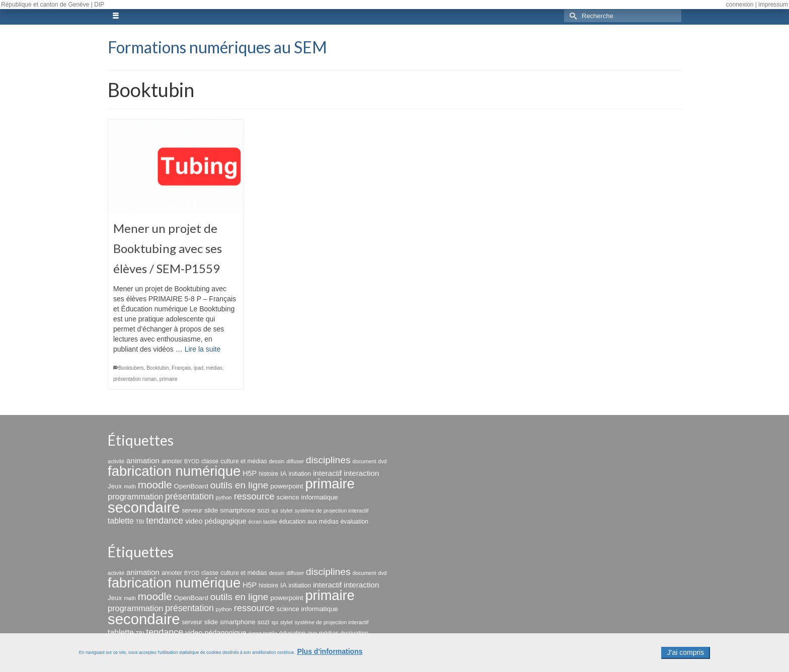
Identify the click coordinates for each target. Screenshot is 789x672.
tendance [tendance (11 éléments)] (165, 521)
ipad (199, 368)
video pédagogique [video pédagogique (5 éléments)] (216, 521)
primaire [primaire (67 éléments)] (330, 484)
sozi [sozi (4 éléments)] (264, 510)
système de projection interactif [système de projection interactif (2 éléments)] (331, 511)
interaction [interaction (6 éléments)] (361, 473)
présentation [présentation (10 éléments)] (189, 496)
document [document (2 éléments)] (365, 461)
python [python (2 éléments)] (224, 497)
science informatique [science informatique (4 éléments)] (307, 497)
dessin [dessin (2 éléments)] (277, 461)
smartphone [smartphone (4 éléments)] (238, 510)
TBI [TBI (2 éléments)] (140, 522)
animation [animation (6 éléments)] (143, 460)
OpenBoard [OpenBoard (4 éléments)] (191, 486)
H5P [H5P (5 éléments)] (250, 473)
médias (214, 368)
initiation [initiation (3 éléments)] (300, 474)
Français (181, 368)
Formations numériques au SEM (217, 47)
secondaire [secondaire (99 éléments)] (144, 507)
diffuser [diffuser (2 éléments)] (295, 461)
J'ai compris (686, 656)
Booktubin (157, 368)
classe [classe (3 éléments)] (210, 461)
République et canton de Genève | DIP (53, 5)
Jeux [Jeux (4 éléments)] (115, 486)
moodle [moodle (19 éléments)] (155, 485)
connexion (740, 5)
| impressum (772, 5)
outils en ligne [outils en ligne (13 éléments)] (239, 485)
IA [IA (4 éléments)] (284, 474)
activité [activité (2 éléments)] (116, 461)
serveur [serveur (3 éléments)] (192, 511)
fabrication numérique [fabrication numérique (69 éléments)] (174, 471)
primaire (169, 379)
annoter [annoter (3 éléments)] (172, 461)
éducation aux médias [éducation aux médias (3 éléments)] (309, 522)
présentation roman (135, 379)
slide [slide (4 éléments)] (211, 510)
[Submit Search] (572, 16)
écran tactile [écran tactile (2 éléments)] (262, 522)
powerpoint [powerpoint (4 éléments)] (287, 486)
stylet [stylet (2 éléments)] (287, 511)
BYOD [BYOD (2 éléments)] (192, 461)
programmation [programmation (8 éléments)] (135, 496)
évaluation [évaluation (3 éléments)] (354, 522)
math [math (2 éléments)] (130, 486)
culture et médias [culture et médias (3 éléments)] (244, 461)
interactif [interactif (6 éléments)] (327, 473)
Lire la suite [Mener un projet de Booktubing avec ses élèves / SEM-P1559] (203, 349)
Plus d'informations (330, 655)
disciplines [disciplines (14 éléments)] (328, 460)
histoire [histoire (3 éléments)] (268, 474)
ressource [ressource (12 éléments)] (254, 496)
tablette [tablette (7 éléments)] (121, 521)
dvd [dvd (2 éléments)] (382, 461)
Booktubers (131, 368)
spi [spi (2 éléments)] (275, 511)
